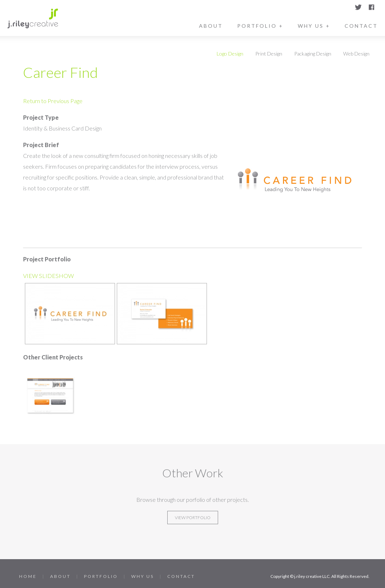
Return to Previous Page (53, 101)
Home (28, 576)
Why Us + (314, 26)
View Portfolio (193, 518)
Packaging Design (313, 54)
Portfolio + (260, 26)
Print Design (269, 54)
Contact (361, 26)
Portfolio (101, 576)
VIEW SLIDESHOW (48, 276)
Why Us (143, 576)
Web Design (356, 54)
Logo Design (230, 54)
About (211, 26)
